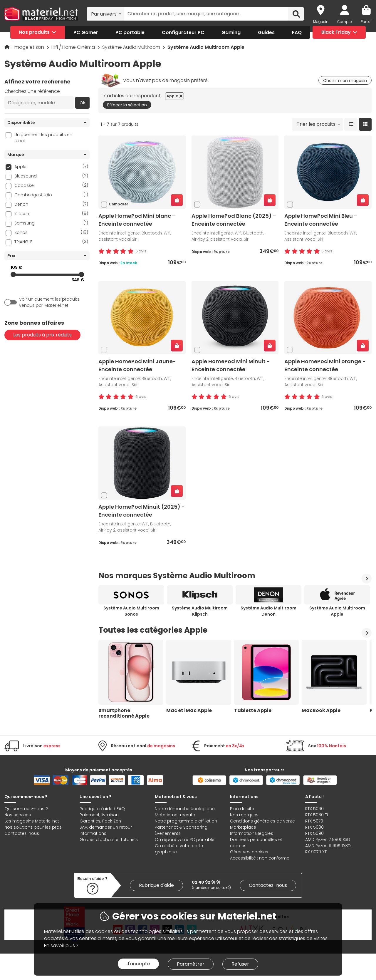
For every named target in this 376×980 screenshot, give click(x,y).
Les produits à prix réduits (42, 335)
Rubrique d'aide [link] (156, 885)
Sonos (51, 232)
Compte (345, 22)
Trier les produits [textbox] (316, 124)
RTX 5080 (314, 827)
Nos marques (244, 815)
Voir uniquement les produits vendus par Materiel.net (49, 302)
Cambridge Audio (51, 195)
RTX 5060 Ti (317, 815)
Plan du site (242, 809)
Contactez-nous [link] (268, 885)
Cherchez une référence (32, 91)
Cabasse (51, 185)
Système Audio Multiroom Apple (337, 611)
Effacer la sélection (127, 105)
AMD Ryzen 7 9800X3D (328, 840)
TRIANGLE (51, 242)
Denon (51, 204)
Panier (366, 22)
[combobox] (105, 14)
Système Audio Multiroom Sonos (131, 611)
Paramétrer (191, 964)
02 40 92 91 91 (206, 882)
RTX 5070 (314, 821)
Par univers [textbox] (104, 14)
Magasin (321, 22)
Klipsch (51, 213)
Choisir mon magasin (345, 81)
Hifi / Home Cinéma (74, 47)
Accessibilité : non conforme (260, 858)
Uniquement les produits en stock (43, 138)
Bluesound (51, 176)
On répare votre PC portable (185, 840)
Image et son (30, 47)
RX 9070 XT (316, 852)
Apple (51, 166)
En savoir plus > (61, 945)
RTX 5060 (314, 809)
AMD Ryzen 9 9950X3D (328, 846)
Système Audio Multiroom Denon (268, 611)
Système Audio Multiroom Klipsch (200, 611)
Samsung (51, 223)
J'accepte (138, 964)
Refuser (240, 964)
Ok (82, 103)
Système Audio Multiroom (132, 47)
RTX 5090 (314, 833)
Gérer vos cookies (249, 852)
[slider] (13, 274)
